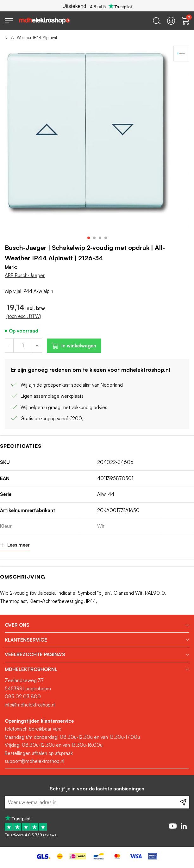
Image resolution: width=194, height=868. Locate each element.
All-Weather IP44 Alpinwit (34, 37)
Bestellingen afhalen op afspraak (39, 753)
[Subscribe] (183, 802)
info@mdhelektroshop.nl (30, 705)
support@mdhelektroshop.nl (34, 761)
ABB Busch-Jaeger (25, 275)
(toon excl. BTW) (24, 316)
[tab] (97, 625)
